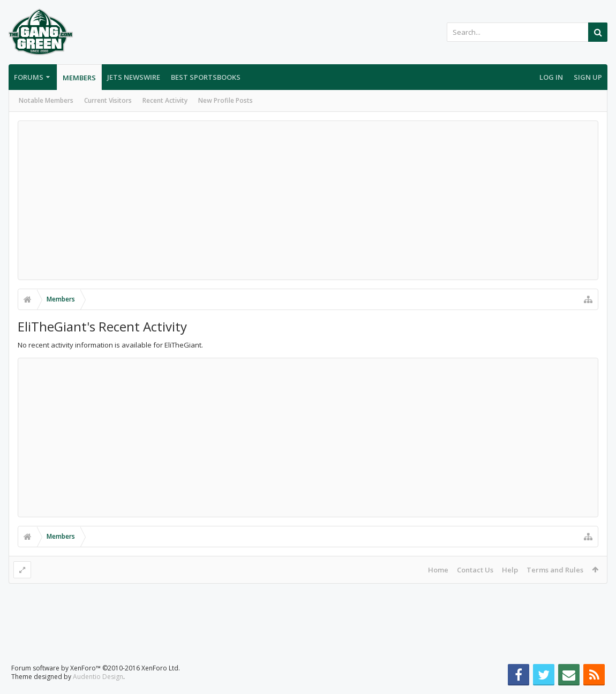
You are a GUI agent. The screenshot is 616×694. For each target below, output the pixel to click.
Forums (29, 77)
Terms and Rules (555, 570)
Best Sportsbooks (206, 77)
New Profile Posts (226, 100)
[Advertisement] (308, 200)
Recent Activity (165, 100)
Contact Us (475, 570)
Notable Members (46, 100)
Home (438, 570)
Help (510, 570)
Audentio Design (98, 677)
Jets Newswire (134, 77)
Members (79, 78)
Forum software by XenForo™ (96, 668)
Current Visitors (108, 100)
